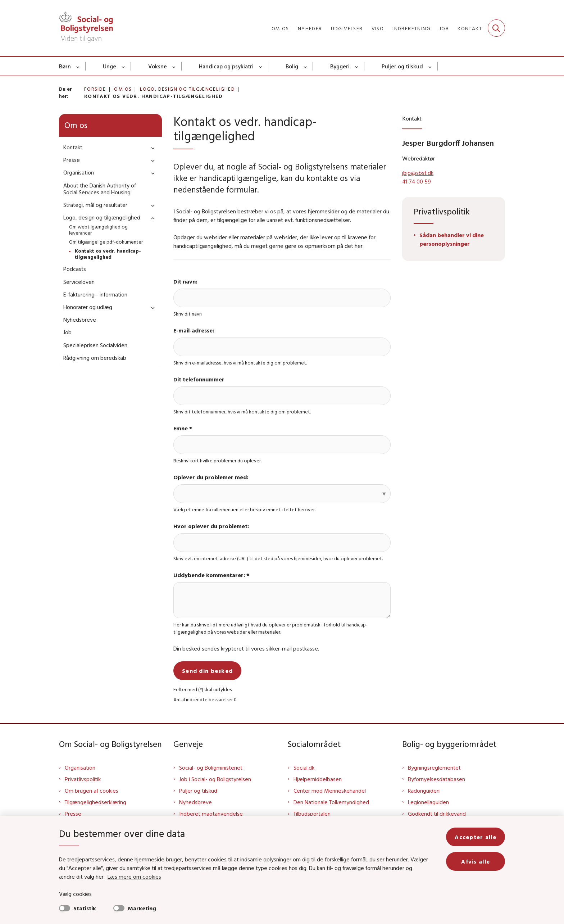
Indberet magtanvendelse (211, 814)
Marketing (142, 908)
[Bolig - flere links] (306, 66)
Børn (65, 66)
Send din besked (207, 671)
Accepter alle (476, 837)
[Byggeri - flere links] (357, 66)
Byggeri (340, 66)
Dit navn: (185, 281)
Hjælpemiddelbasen (318, 779)
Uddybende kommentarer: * (211, 575)
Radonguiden (424, 791)
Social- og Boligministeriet (211, 767)
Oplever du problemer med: (211, 477)
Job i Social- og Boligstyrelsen (215, 779)
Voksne (158, 66)
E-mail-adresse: (194, 330)
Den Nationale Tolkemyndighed (331, 802)
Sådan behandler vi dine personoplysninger (452, 239)
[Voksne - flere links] (174, 66)
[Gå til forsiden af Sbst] (86, 28)
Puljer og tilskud (402, 66)
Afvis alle (476, 861)
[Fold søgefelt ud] (496, 28)
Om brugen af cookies (92, 791)
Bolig (292, 66)
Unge (110, 66)
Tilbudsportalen (312, 814)
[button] (151, 148)
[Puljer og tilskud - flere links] (430, 66)
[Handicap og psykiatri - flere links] (261, 66)
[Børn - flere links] (78, 66)
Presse (73, 814)
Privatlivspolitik (83, 779)
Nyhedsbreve (195, 802)
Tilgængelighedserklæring (95, 802)
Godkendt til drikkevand (437, 814)
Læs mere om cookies (134, 877)
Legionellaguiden (428, 802)
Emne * (183, 428)
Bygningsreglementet (434, 767)
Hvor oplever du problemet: (211, 526)
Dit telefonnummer (199, 379)
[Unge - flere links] (124, 66)
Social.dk (304, 767)
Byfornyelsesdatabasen (436, 779)
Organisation (80, 767)
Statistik (85, 908)
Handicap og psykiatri (226, 66)
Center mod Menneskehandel (330, 791)
